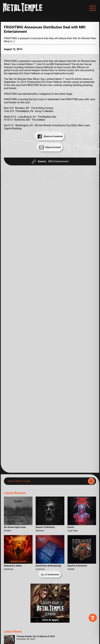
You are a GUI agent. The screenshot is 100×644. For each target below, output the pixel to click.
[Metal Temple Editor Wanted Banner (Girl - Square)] (50, 622)
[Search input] (47, 481)
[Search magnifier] (91, 481)
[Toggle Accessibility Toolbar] (93, 618)
